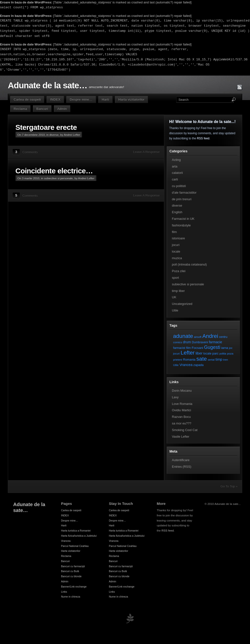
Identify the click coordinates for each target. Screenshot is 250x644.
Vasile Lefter (181, 437)
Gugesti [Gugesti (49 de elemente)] (212, 347)
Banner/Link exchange (74, 587)
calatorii (177, 173)
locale (176, 251)
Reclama (20, 109)
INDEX (55, 99)
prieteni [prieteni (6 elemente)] (178, 360)
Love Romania (182, 404)
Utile (175, 310)
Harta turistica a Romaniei (76, 531)
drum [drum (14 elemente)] (187, 342)
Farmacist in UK (183, 219)
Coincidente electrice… (54, 171)
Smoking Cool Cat (185, 430)
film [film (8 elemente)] (188, 348)
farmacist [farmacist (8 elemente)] (179, 348)
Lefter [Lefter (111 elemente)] (188, 353)
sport (175, 278)
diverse (54, 135)
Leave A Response (146, 152)
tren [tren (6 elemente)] (226, 360)
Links (64, 592)
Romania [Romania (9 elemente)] (189, 360)
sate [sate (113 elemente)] (202, 359)
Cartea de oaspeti (27, 99)
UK (174, 297)
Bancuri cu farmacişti (73, 566)
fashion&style (181, 225)
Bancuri (42, 109)
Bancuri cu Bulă (70, 571)
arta (175, 166)
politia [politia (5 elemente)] (223, 354)
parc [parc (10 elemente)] (215, 353)
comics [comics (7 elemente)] (178, 342)
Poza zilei (179, 271)
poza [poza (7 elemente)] (230, 353)
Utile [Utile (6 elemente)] (176, 365)
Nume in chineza (71, 597)
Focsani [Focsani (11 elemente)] (197, 348)
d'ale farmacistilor (184, 193)
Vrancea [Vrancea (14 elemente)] (186, 365)
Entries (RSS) (182, 467)
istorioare (178, 238)
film (174, 232)
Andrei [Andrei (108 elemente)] (210, 336)
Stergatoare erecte (46, 127)
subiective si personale (58, 178)
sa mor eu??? (182, 423)
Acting (176, 160)
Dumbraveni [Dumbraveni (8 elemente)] (200, 342)
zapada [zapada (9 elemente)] (198, 365)
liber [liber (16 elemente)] (199, 353)
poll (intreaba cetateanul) (189, 264)
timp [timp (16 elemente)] (219, 359)
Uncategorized (182, 304)
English (177, 212)
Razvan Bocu (181, 417)
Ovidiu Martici (182, 410)
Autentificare (181, 460)
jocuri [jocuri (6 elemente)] (176, 354)
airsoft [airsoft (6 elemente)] (198, 337)
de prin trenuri (182, 199)
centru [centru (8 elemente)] (223, 337)
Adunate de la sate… (47, 85)
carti (175, 179)
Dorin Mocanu (182, 391)
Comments (30, 152)
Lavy (175, 397)
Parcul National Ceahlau (75, 546)
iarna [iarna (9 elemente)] (225, 348)
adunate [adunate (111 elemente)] (183, 336)
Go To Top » (229, 486)
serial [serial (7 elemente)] (211, 360)
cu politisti (179, 186)
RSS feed (203, 138)
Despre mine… (81, 99)
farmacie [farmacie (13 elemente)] (215, 342)
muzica (177, 258)
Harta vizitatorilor (131, 99)
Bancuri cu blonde (71, 576)
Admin (62, 109)
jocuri (176, 245)
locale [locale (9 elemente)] (207, 353)
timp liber (178, 291)
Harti (105, 99)
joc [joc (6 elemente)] (231, 348)
